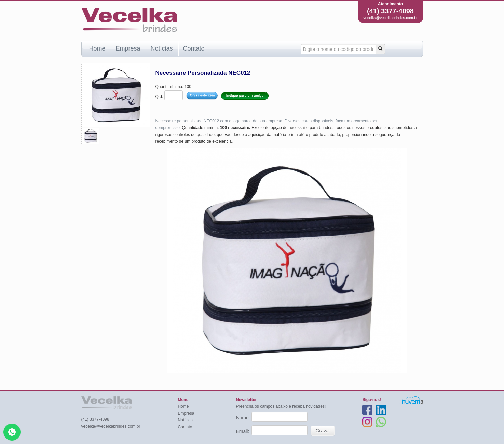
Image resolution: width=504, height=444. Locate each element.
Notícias (162, 48)
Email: (243, 431)
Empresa (128, 48)
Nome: (243, 418)
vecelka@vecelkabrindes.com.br (390, 18)
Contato (194, 48)
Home (97, 48)
